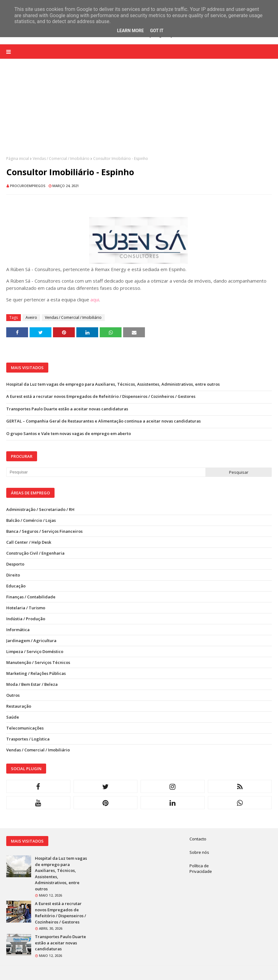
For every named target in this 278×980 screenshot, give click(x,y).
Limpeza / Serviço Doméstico (35, 651)
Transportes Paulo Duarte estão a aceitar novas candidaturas (67, 409)
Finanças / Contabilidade (31, 597)
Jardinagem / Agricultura (31, 641)
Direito (13, 575)
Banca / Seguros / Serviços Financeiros (44, 531)
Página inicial (18, 158)
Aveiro (31, 317)
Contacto (198, 839)
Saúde (13, 717)
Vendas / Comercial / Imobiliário (61, 158)
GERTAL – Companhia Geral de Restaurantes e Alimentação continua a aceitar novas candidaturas (103, 421)
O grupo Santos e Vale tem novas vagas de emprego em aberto (69, 433)
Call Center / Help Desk (29, 542)
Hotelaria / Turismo (26, 608)
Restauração (19, 706)
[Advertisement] (139, 112)
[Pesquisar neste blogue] (106, 472)
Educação (16, 586)
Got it (157, 31)
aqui (95, 299)
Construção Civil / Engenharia (35, 553)
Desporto (15, 564)
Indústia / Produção (26, 619)
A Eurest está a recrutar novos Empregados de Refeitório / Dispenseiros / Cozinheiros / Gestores (101, 396)
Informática (18, 630)
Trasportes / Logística (28, 739)
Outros (13, 695)
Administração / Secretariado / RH (40, 509)
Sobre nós (199, 852)
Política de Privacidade (201, 869)
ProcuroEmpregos (28, 186)
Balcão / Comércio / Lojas (31, 520)
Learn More (130, 31)
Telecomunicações (25, 728)
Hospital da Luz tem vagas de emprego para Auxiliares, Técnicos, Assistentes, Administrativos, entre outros (113, 384)
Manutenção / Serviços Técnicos (38, 662)
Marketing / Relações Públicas (36, 673)
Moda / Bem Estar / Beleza (32, 684)
